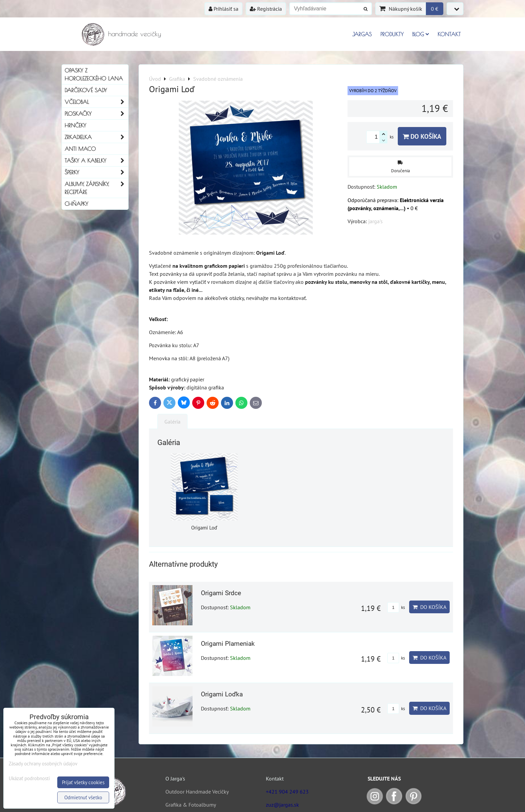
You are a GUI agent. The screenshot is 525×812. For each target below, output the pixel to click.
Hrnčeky (75, 125)
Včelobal (96, 102)
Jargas (362, 34)
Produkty (392, 34)
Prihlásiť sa (223, 9)
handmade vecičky (135, 34)
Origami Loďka (222, 694)
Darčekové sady (86, 90)
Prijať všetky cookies (83, 782)
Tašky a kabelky (96, 161)
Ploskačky (96, 114)
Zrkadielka (96, 137)
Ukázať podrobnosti (29, 779)
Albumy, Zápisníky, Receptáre (96, 188)
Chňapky (76, 204)
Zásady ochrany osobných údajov (43, 764)
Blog (421, 34)
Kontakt (449, 34)
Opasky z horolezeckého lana (94, 74)
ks (396, 607)
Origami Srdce (221, 593)
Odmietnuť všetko (83, 797)
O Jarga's (175, 778)
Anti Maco (80, 149)
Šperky (96, 172)
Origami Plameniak (228, 644)
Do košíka (422, 136)
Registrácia (266, 9)
